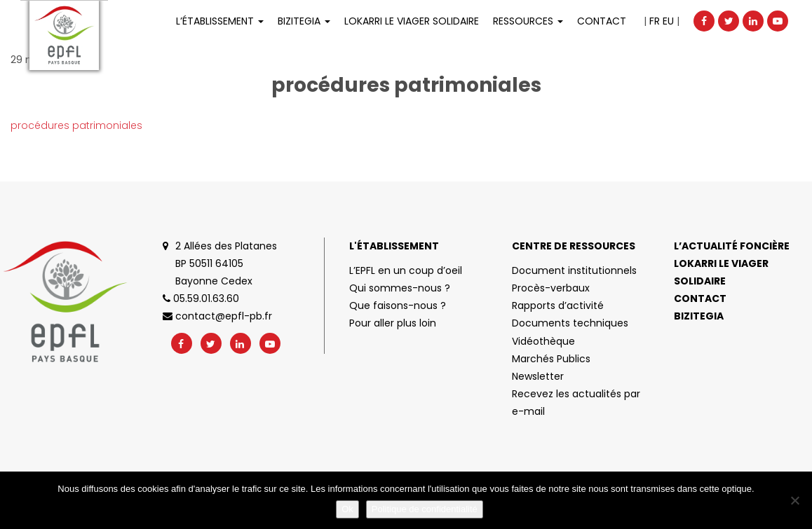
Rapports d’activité (558, 305)
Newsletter (538, 376)
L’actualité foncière (732, 246)
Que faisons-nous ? (398, 305)
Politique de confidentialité (425, 509)
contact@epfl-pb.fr (217, 316)
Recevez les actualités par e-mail (576, 403)
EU (668, 21)
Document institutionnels (574, 270)
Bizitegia (304, 21)
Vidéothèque (543, 341)
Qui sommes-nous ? (400, 288)
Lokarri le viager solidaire (721, 272)
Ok (347, 509)
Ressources (528, 21)
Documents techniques (570, 323)
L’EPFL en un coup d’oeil (406, 270)
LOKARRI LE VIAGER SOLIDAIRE (412, 21)
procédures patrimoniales (76, 125)
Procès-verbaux (551, 288)
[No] (794, 500)
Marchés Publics (551, 359)
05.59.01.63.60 (201, 298)
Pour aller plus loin (393, 323)
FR (655, 21)
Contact (602, 21)
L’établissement (220, 21)
